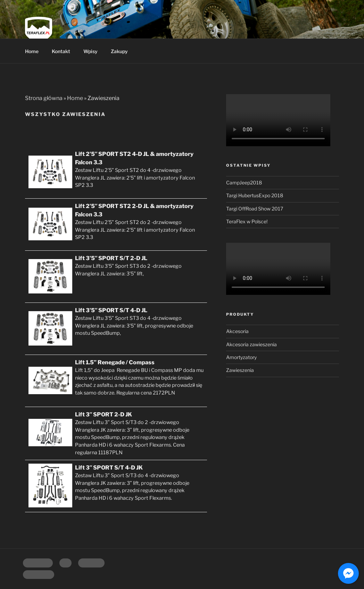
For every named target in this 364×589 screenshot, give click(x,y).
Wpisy (90, 51)
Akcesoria (237, 331)
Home (32, 51)
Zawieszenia (240, 370)
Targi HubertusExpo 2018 (255, 195)
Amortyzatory (241, 357)
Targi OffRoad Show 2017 (255, 209)
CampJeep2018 (244, 182)
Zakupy (119, 51)
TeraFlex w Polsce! (247, 221)
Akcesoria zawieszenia (251, 344)
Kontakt (61, 51)
